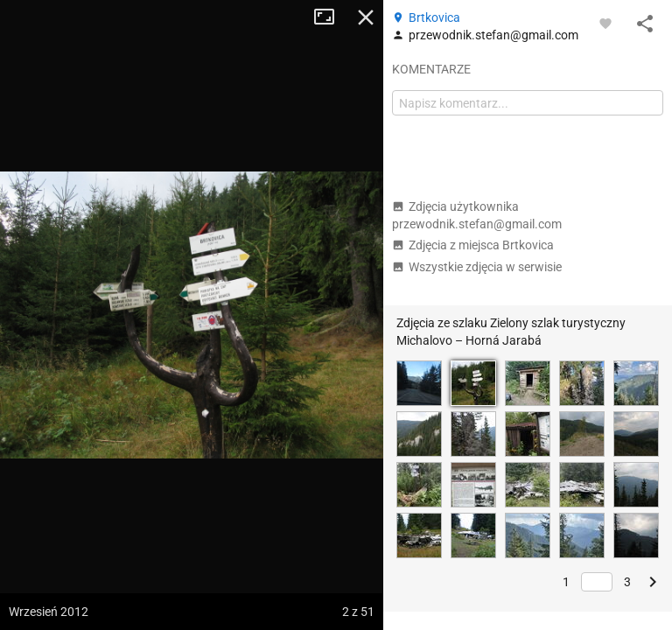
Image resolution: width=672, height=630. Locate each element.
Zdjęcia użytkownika (477, 215)
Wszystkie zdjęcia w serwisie (477, 267)
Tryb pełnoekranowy (331, 17)
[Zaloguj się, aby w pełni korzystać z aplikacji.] (605, 23)
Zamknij (366, 17)
